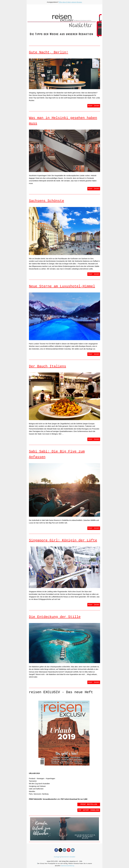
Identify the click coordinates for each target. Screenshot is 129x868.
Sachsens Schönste (46, 201)
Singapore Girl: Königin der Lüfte (63, 540)
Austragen (57, 857)
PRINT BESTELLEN (89, 804)
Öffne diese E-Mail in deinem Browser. (70, 2)
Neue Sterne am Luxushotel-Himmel (62, 286)
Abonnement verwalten (68, 857)
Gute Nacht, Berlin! (49, 52)
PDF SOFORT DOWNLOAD (89, 810)
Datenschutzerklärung (67, 866)
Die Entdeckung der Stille (55, 617)
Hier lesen (94, 106)
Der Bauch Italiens (48, 366)
